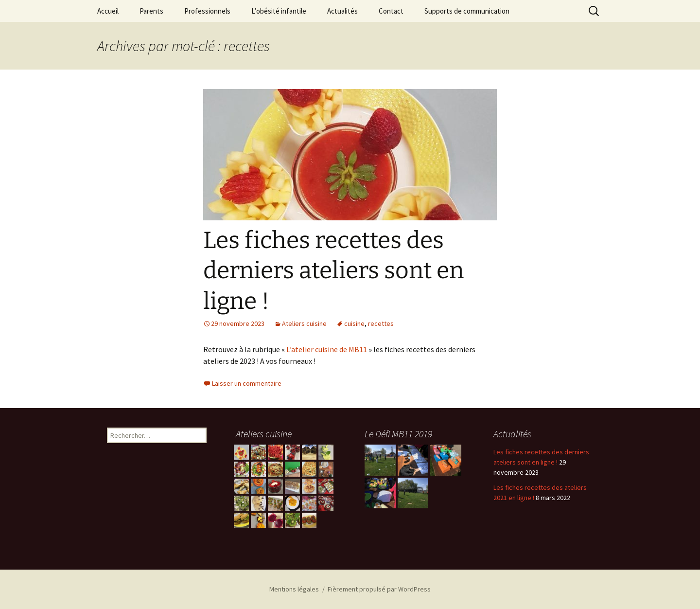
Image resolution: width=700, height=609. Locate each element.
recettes (381, 323)
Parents (151, 11)
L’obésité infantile (279, 11)
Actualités (342, 11)
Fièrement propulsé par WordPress (379, 589)
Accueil (108, 11)
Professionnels (207, 11)
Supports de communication (467, 11)
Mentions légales (294, 589)
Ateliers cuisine (304, 323)
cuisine (354, 323)
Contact (391, 11)
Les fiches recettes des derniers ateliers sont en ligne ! (333, 271)
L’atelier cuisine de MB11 (327, 349)
